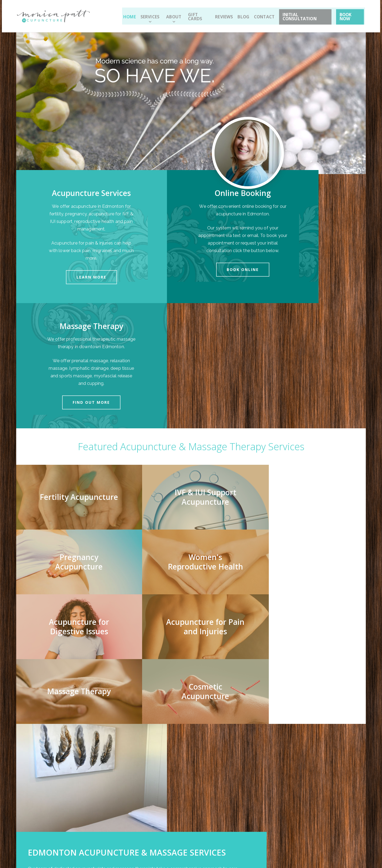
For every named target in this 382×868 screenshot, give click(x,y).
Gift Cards (194, 14)
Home (129, 14)
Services (149, 14)
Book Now (349, 14)
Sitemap (88, 842)
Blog (238, 14)
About (170, 14)
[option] (191, 705)
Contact (258, 14)
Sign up (217, 794)
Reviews (219, 14)
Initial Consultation (301, 14)
